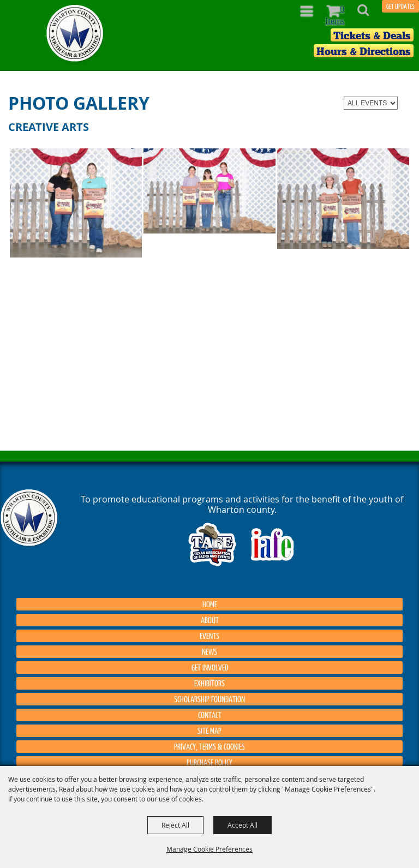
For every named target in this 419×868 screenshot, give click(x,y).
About (210, 620)
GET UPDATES (400, 6)
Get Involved (210, 667)
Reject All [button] (175, 825)
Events (209, 636)
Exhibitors (209, 683)
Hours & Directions (364, 51)
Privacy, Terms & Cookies (209, 746)
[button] (369, 13)
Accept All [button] (243, 825)
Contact (210, 715)
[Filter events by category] (371, 103)
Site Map (209, 731)
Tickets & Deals (372, 35)
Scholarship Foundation (209, 699)
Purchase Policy (209, 762)
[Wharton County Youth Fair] (75, 34)
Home (210, 604)
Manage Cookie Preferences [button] (209, 849)
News (209, 651)
